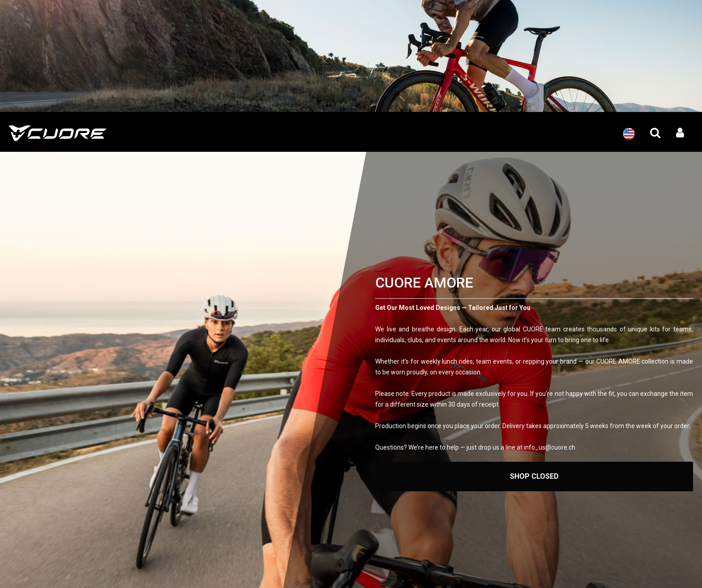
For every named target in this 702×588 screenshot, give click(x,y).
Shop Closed (534, 476)
